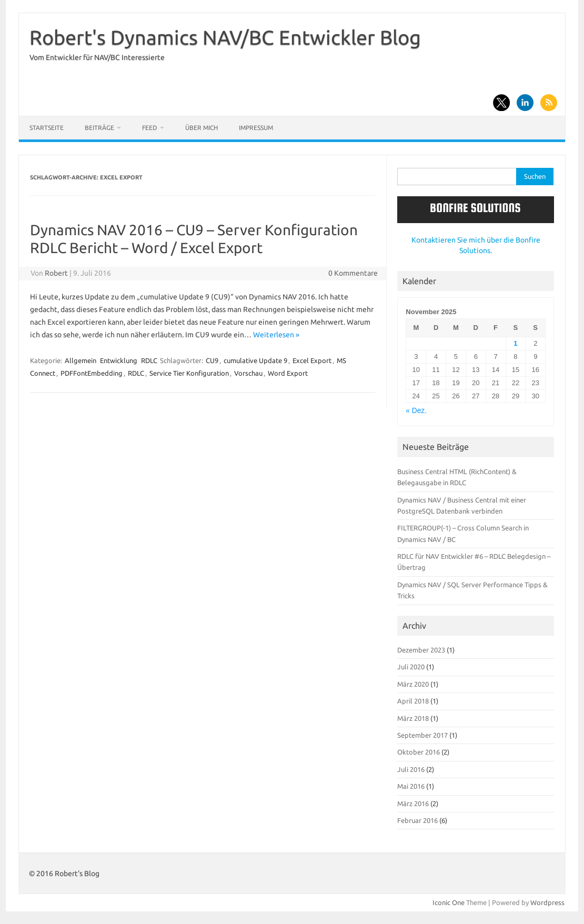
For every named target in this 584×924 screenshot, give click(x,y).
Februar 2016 (417, 820)
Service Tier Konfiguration (189, 373)
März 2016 (413, 804)
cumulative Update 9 (255, 360)
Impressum (256, 128)
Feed (150, 128)
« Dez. (416, 411)
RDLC (149, 360)
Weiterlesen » (276, 335)
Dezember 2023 (421, 650)
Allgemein (80, 360)
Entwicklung (119, 360)
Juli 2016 (411, 769)
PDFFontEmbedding (92, 373)
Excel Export (312, 360)
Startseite (47, 128)
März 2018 (413, 718)
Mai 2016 (411, 786)
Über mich (202, 128)
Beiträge (99, 128)
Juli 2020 (411, 667)
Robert (56, 273)
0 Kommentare (353, 273)
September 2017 (422, 735)
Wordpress (547, 902)
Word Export (288, 373)
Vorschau (248, 373)
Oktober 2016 (419, 752)
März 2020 (413, 684)
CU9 (212, 360)
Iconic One (449, 902)
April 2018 (413, 701)
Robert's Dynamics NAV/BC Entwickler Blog (225, 37)
